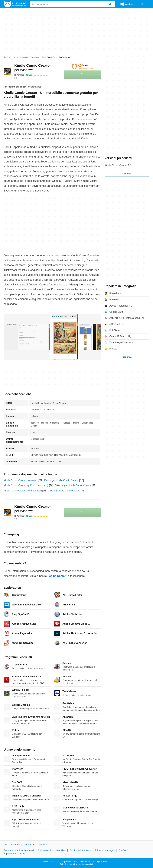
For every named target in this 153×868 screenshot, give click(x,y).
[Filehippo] (15, 4)
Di (19, 75)
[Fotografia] (35, 57)
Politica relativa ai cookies (52, 850)
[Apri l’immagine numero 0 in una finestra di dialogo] (27, 337)
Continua (127, 174)
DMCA (122, 850)
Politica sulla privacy (80, 850)
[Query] (72, 4)
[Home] (5, 57)
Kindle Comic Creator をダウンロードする (26, 485)
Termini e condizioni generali (19, 850)
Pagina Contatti (57, 576)
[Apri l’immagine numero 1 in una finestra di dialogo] (65, 337)
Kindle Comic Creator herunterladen (23, 491)
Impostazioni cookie (14, 854)
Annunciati (29, 845)
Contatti (15, 845)
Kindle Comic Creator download (20, 480)
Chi (5, 845)
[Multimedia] (23, 57)
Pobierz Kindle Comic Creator (64, 491)
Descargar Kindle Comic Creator (61, 480)
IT (145, 4)
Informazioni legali (105, 850)
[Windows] (12, 57)
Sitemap (44, 845)
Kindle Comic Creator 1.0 (118, 165)
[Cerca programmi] (110, 4)
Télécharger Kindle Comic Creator (73, 485)
